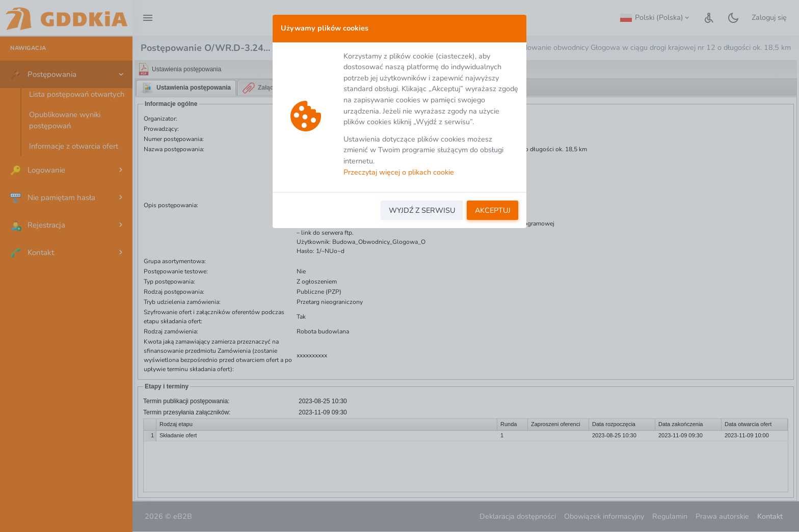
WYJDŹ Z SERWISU (422, 210)
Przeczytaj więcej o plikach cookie (399, 172)
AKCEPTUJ (493, 210)
